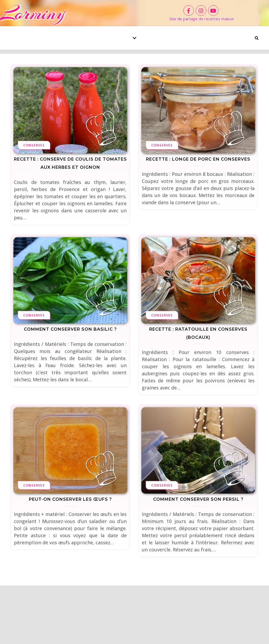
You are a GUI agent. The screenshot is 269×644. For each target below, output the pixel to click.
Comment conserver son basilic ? (70, 329)
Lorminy (33, 13)
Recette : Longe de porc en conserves (198, 159)
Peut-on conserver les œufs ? (70, 499)
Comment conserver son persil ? (198, 499)
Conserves (34, 145)
